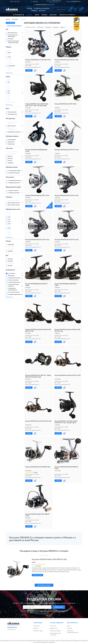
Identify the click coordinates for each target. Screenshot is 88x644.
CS (9, 85)
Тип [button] (7, 29)
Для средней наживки (14, 203)
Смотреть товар (37, 575)
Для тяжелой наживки (14, 205)
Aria (9, 55)
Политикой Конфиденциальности (44, 611)
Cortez (10, 61)
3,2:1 (9, 215)
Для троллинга (12, 154)
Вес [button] (7, 256)
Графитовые (11, 142)
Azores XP (11, 59)
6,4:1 (9, 235)
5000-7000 (11, 245)
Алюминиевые (12, 140)
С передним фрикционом (15, 294)
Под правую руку (13, 114)
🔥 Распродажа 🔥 (19, 15)
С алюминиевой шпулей (14, 171)
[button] (54, 2)
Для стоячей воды (13, 152)
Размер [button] (8, 241)
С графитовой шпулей (14, 173)
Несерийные (11, 102)
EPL (9, 91)
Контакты (42, 11)
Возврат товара (38, 631)
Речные (10, 161)
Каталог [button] (30, 9)
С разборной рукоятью (14, 183)
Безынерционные (13, 33)
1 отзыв (35, 472)
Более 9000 (11, 249)
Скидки (70, 628)
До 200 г (10, 266)
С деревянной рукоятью (14, 278)
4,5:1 (9, 219)
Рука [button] (7, 109)
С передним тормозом (14, 193)
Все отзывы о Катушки (44, 585)
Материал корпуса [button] (12, 136)
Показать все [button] (9, 73)
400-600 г (11, 261)
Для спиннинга (12, 126)
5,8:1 (9, 228)
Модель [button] (9, 47)
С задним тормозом (13, 191)
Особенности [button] (10, 270)
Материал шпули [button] (12, 167)
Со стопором (11, 273)
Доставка (37, 626)
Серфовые (11, 163)
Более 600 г (11, 263)
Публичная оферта (56, 631)
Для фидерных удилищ (14, 132)
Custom (10, 64)
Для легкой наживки (14, 201)
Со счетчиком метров (14, 292)
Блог (69, 626)
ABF (9, 80)
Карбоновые (11, 144)
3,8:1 (9, 217)
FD (9, 93)
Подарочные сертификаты (67, 15)
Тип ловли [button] (9, 148)
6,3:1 (9, 233)
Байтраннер (11, 276)
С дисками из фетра (13, 280)
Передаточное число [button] (13, 209)
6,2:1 (9, 230)
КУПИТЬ (29, 70)
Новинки (34, 11)
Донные (10, 156)
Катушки (29, 15)
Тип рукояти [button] (10, 177)
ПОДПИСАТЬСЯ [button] (59, 607)
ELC (9, 89)
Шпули (37, 15)
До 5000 (10, 251)
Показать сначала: (30, 27)
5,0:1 (9, 224)
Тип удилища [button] (10, 119)
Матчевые (11, 39)
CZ (9, 87)
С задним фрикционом (14, 282)
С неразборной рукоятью (15, 181)
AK (9, 82)
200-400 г (11, 259)
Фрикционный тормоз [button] (13, 187)
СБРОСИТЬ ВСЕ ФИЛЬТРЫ (14, 26)
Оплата (36, 628)
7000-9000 (11, 247)
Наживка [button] (9, 197)
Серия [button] (8, 77)
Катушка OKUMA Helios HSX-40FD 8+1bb (49, 559)
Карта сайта (54, 628)
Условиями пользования (58, 611)
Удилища (44, 15)
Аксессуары (53, 15)
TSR (9, 98)
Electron (10, 68)
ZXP (9, 100)
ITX (9, 70)
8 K (9, 50)
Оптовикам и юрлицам (42, 9)
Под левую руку (12, 112)
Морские (10, 158)
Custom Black (11, 66)
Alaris (10, 53)
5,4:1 (9, 226)
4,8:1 (9, 222)
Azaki (10, 57)
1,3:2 (9, 213)
